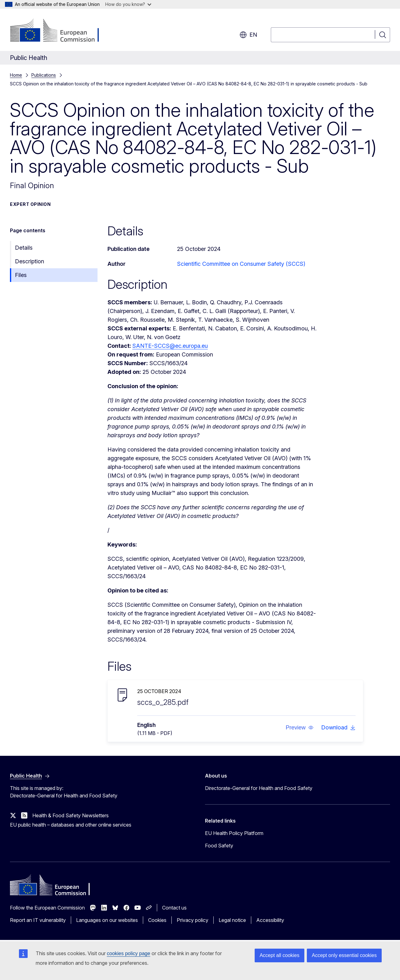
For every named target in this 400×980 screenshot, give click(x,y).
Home (16, 75)
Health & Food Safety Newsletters (70, 815)
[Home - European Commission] (60, 31)
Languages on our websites (107, 920)
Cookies (157, 920)
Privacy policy (193, 920)
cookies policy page (129, 953)
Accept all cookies (280, 955)
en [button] (248, 35)
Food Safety (219, 846)
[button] (300, 728)
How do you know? (128, 4)
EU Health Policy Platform (234, 833)
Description (30, 261)
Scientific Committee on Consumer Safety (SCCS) (241, 264)
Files (21, 275)
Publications (44, 75)
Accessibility (270, 920)
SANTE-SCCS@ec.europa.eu (170, 346)
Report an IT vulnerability (38, 920)
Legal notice (232, 920)
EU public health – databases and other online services (71, 825)
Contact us (174, 908)
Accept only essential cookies (344, 955)
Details (24, 248)
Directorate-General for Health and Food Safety (259, 788)
